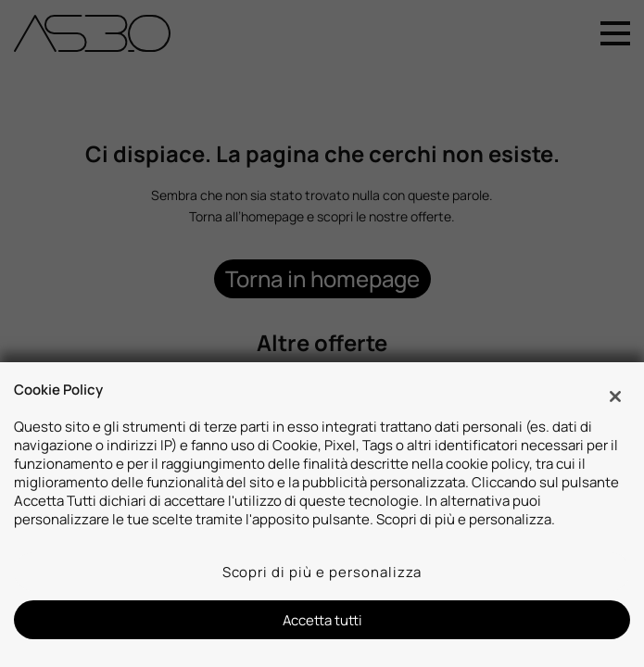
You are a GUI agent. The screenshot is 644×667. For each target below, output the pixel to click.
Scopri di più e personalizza (322, 572)
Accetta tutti (322, 620)
